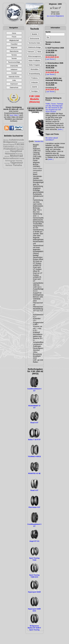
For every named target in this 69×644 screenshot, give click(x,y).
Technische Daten (34, 43)
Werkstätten (34, 69)
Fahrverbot (9, 147)
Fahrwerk (31, 52)
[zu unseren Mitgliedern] (55, 16)
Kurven (19, 154)
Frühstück (10, 149)
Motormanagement (35, 56)
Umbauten (34, 82)
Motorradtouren (11, 158)
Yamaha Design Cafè (42, 141)
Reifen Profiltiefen (34, 61)
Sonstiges (34, 91)
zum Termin (50, 59)
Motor (39, 52)
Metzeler (7, 156)
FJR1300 (19, 144)
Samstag (19, 161)
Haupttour (16, 151)
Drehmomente (34, 39)
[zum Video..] (15, 115)
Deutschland (9, 145)
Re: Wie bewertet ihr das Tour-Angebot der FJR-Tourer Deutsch (54, 110)
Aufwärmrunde (16, 140)
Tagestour (16, 163)
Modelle (34, 34)
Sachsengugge (10, 161)
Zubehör (34, 87)
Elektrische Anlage (35, 47)
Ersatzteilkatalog (34, 74)
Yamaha (17, 165)
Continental (21, 142)
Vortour (9, 165)
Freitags (21, 147)
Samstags (7, 163)
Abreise (6, 140)
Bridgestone (10, 142)
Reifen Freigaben (35, 65)
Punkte (22, 159)
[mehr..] (60, 129)
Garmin (20, 149)
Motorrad (16, 156)
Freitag (16, 147)
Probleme (34, 78)
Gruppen (7, 152)
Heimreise (10, 154)
